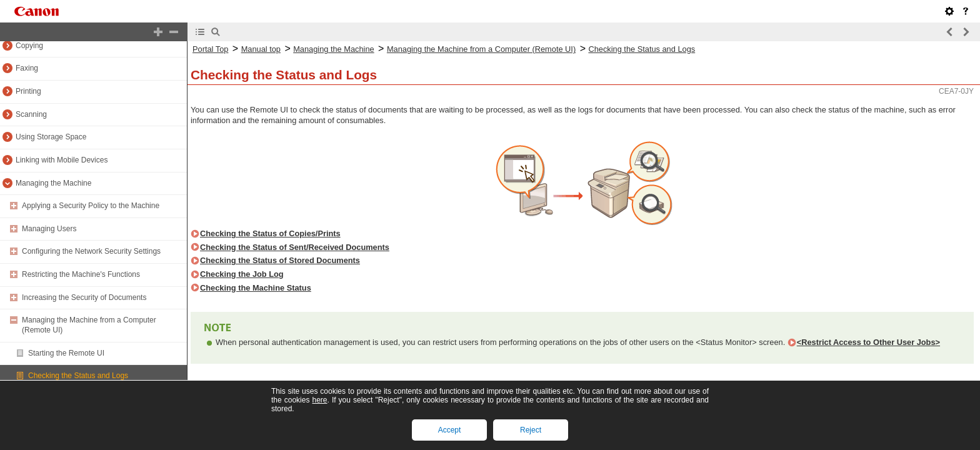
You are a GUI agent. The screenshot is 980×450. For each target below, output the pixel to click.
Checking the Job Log (242, 274)
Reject (531, 430)
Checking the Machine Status (256, 288)
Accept (450, 430)
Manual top (261, 49)
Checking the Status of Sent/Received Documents (295, 247)
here (319, 400)
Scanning (31, 114)
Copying (29, 46)
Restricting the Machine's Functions (81, 274)
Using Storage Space (51, 137)
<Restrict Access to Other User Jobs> (868, 342)
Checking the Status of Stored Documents (280, 260)
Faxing (27, 68)
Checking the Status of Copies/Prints (270, 233)
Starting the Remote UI (66, 353)
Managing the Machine (53, 183)
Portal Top (210, 49)
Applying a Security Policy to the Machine (91, 206)
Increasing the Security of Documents (84, 297)
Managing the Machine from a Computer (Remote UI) (481, 49)
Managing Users (49, 229)
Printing (28, 91)
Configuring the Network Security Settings (91, 251)
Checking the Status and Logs (78, 376)
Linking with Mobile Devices (62, 160)
